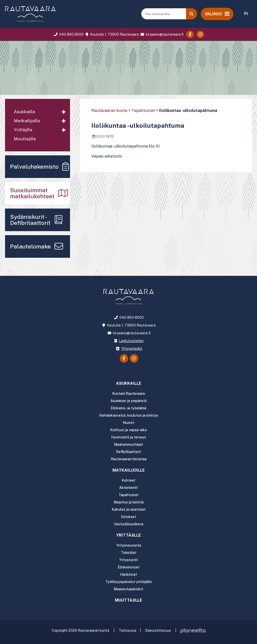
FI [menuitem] (246, 14)
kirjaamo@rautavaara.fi (162, 34)
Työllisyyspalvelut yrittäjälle (129, 582)
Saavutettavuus (158, 630)
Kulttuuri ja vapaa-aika (128, 430)
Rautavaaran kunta (109, 111)
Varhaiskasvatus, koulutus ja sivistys (128, 415)
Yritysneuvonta (129, 545)
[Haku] (191, 14)
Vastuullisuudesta (129, 524)
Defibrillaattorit (128, 452)
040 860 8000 (68, 34)
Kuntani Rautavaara (128, 394)
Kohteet (128, 480)
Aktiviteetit (128, 488)
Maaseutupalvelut (128, 589)
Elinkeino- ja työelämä (128, 408)
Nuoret (128, 423)
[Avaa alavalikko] (64, 112)
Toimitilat (129, 553)
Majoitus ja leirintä (129, 502)
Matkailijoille (27, 121)
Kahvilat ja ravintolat (129, 509)
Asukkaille (24, 112)
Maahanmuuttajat (128, 444)
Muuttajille (25, 139)
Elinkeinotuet (129, 567)
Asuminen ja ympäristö (129, 401)
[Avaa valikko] (217, 14)
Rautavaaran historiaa (129, 459)
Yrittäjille (23, 130)
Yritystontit (129, 560)
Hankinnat (128, 574)
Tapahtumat (143, 111)
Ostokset (128, 517)
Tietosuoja (127, 630)
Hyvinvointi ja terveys (129, 437)
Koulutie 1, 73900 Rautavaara (111, 34)
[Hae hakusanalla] (164, 14)
